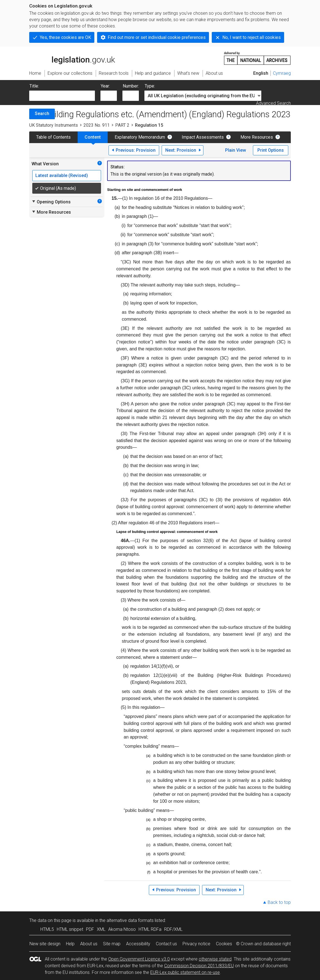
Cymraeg (282, 73)
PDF (90, 929)
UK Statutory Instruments (54, 125)
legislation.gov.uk (72, 58)
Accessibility (138, 944)
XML (101, 929)
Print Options (271, 150)
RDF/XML (173, 929)
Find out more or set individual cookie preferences (157, 37)
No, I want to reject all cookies (252, 37)
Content (93, 137)
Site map (112, 944)
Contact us (166, 944)
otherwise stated (215, 959)
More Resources (257, 137)
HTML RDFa (150, 929)
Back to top (279, 902)
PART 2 (122, 125)
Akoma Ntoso (122, 929)
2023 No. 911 (97, 125)
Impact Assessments (203, 137)
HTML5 (47, 929)
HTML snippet (70, 929)
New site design (45, 944)
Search (42, 114)
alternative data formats (130, 920)
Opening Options (51, 202)
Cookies (224, 944)
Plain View (236, 150)
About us (89, 944)
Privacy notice (196, 944)
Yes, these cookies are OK (65, 37)
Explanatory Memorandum (140, 137)
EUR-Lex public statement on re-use (185, 972)
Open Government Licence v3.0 (139, 959)
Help (70, 944)
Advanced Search (273, 103)
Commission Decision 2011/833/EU (199, 966)
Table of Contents (53, 137)
